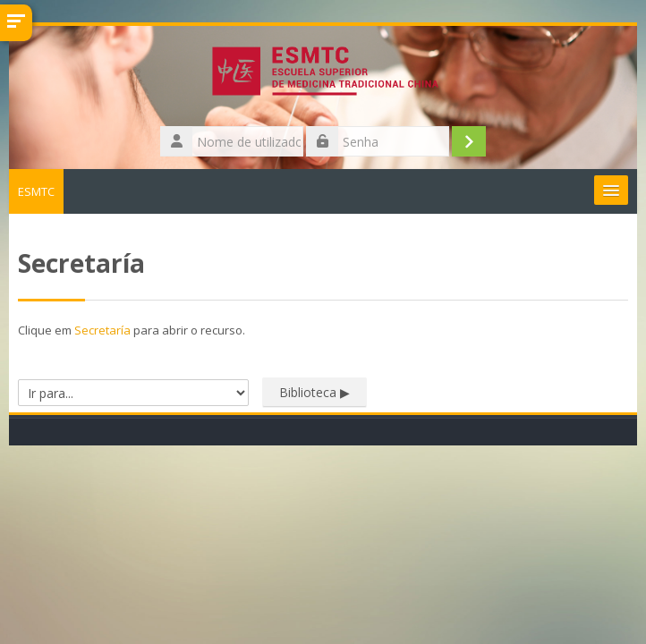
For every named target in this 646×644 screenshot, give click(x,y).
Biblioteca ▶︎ (314, 392)
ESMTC (36, 191)
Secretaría (102, 330)
